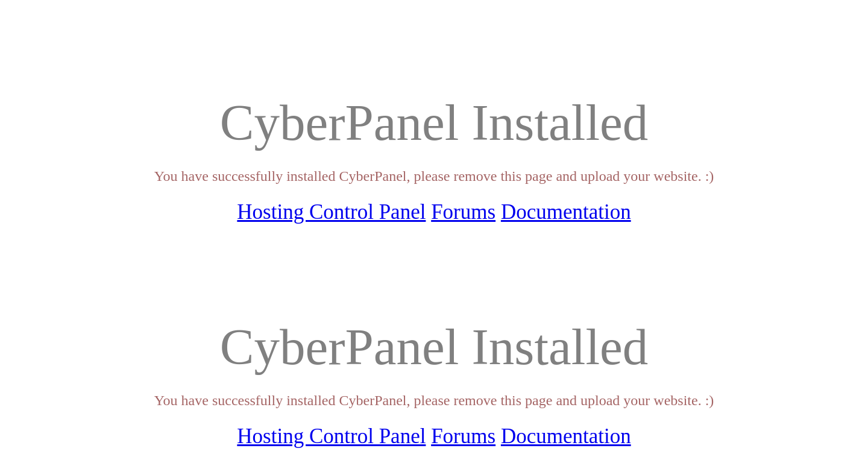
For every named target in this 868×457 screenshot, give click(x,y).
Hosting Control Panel (331, 212)
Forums (463, 212)
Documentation (566, 212)
